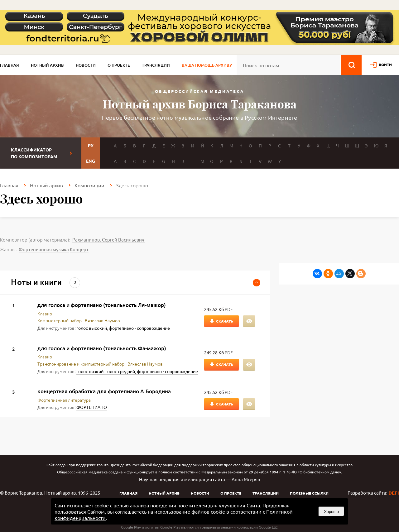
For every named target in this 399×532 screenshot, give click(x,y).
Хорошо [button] (331, 512)
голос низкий (90, 371)
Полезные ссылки (309, 493)
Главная (10, 65)
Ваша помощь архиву (207, 65)
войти (385, 65)
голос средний (120, 371)
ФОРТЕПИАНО (92, 407)
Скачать (225, 321)
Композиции (89, 185)
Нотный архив (47, 65)
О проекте (119, 65)
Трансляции (156, 65)
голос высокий (92, 328)
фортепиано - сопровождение (139, 328)
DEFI (394, 493)
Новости (86, 65)
